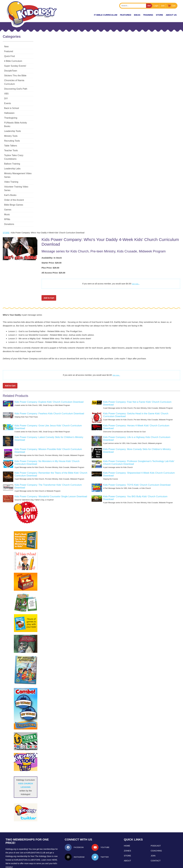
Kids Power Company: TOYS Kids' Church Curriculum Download (137, 467)
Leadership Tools (13, 124)
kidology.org (99, 865)
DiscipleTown (11, 71)
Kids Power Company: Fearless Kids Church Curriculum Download (49, 396)
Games (8, 192)
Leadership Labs (12, 158)
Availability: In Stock (52, 240)
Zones (128, 833)
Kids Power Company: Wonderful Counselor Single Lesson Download (51, 479)
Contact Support (86, 865)
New (6, 47)
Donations (9, 206)
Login (156, 6)
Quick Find (9, 56)
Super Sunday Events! (15, 66)
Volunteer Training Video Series (20, 172)
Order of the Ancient (14, 182)
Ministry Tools (11, 129)
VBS (6, 90)
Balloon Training (12, 153)
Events (8, 100)
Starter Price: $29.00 (51, 245)
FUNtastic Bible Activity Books (19, 119)
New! (86, 15)
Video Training (11, 167)
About (128, 843)
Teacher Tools (11, 143)
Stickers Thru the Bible (15, 76)
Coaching (156, 833)
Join (163, 6)
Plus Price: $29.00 (50, 250)
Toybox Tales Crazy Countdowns (20, 148)
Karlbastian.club (36, 835)
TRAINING (148, 15)
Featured (9, 51)
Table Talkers (11, 138)
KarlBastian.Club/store (27, 842)
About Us (171, 15)
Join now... (136, 266)
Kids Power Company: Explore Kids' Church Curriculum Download (49, 384)
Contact (156, 843)
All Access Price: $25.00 (53, 255)
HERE (54, 842)
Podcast (156, 828)
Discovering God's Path (16, 85)
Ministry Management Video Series (21, 163)
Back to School (12, 105)
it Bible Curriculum (106, 15)
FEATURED (126, 15)
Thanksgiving (11, 114)
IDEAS (137, 15)
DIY (6, 95)
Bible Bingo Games (14, 187)
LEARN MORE (14, 854)
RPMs (7, 201)
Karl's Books (10, 177)
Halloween (9, 109)
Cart (174, 6)
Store (159, 15)
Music (7, 197)
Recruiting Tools (12, 134)
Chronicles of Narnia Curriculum (20, 80)
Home (127, 828)
